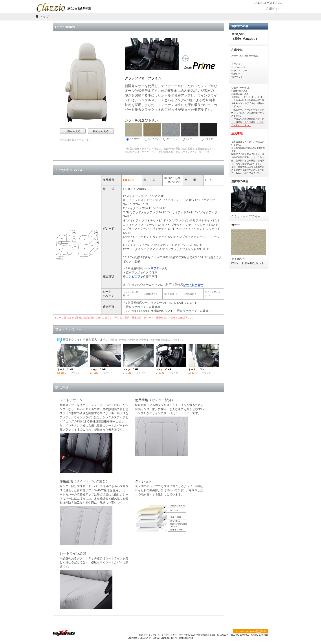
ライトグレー (171, 133)
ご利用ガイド (273, 9)
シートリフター (152, 268)
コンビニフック (136, 276)
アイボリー (134, 132)
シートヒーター (193, 285)
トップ (44, 17)
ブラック (208, 132)
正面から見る (73, 131)
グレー (190, 132)
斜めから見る (101, 131)
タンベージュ (152, 133)
